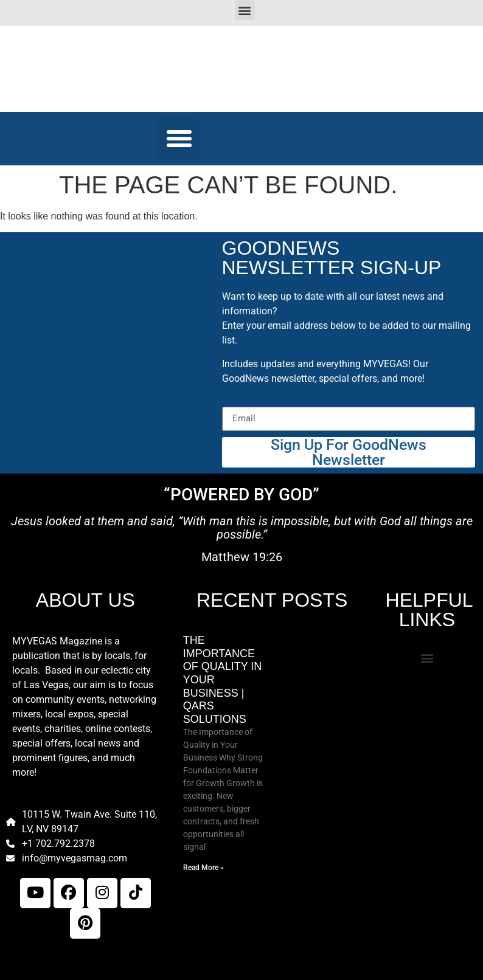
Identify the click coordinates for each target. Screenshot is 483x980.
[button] (245, 10)
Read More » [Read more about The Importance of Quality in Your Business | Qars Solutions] (203, 868)
